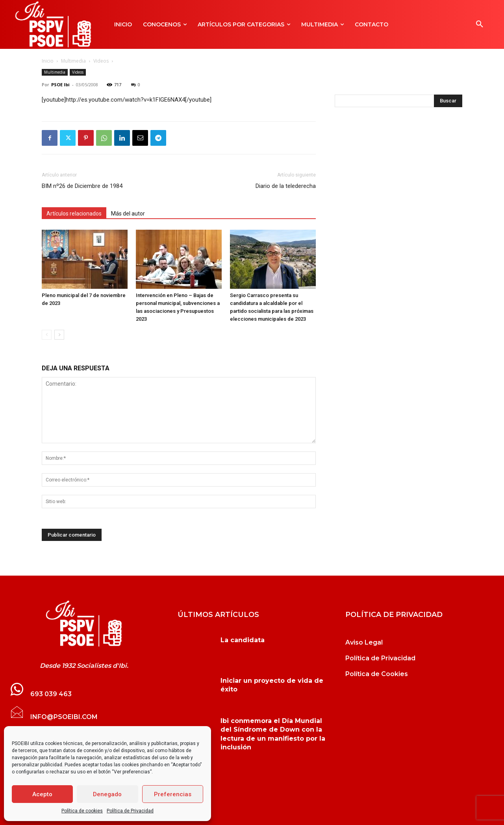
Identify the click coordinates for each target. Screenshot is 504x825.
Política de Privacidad (130, 811)
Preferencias (173, 794)
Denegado (107, 794)
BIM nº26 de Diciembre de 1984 (82, 186)
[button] (480, 24)
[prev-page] (47, 335)
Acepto (42, 794)
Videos (101, 61)
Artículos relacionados (74, 214)
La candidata (243, 640)
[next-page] (59, 335)
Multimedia (73, 61)
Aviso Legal (364, 642)
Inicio (48, 61)
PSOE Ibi (60, 85)
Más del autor (128, 214)
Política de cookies (82, 811)
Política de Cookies (377, 674)
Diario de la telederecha (286, 186)
